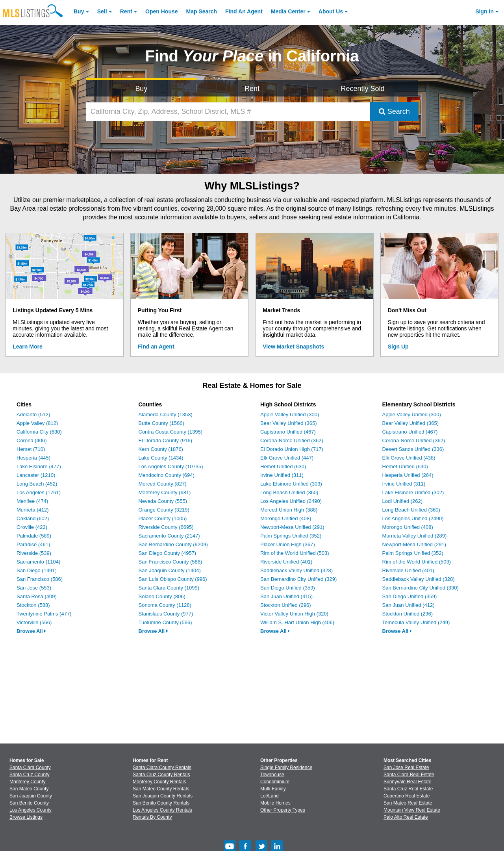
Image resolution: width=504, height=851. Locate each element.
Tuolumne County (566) (165, 622)
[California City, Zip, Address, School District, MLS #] (228, 112)
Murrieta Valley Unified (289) (415, 536)
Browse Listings (26, 817)
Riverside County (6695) (166, 527)
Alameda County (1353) (166, 414)
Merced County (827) (163, 484)
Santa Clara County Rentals (162, 768)
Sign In (485, 11)
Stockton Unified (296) (286, 605)
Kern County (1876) (161, 449)
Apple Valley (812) (37, 423)
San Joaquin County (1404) (170, 570)
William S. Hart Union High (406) (297, 622)
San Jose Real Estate (406, 768)
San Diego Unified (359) (288, 588)
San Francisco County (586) (170, 562)
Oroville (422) (32, 527)
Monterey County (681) (165, 492)
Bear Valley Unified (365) (289, 423)
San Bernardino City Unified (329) (298, 579)
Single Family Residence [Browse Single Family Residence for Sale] (286, 768)
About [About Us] (331, 11)
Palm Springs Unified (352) (291, 536)
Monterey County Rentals (159, 782)
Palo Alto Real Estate (406, 817)
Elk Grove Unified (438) (409, 458)
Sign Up (398, 347)
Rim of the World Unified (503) (295, 553)
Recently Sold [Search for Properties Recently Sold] (363, 89)
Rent (126, 11)
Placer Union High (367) (288, 544)
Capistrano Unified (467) (288, 432)
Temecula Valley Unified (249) (416, 622)
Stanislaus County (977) (166, 614)
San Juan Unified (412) (409, 605)
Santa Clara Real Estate (409, 775)
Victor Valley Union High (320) (294, 614)
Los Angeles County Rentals (162, 810)
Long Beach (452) (37, 484)
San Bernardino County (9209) (173, 544)
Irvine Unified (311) (282, 475)
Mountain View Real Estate (412, 810)
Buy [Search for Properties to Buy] (141, 89)
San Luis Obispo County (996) (173, 579)
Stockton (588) (33, 605)
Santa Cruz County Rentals (161, 775)
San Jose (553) (34, 588)
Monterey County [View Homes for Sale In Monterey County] (27, 782)
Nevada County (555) (163, 501)
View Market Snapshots (293, 347)
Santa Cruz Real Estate (408, 789)
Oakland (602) (33, 518)
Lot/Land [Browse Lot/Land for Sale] (270, 796)
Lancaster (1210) (36, 475)
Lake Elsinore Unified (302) (413, 492)
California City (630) (39, 432)
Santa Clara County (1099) (169, 588)
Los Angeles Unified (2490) (291, 501)
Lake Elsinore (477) (39, 466)
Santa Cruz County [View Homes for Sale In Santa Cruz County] (29, 775)
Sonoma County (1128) (165, 605)
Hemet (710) (31, 449)
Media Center (288, 11)
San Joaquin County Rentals (163, 796)
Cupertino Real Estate (407, 796)
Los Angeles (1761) (39, 492)
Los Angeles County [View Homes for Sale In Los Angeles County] (31, 810)
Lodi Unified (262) (403, 501)
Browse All (31, 631)
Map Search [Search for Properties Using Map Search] (202, 11)
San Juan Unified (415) (286, 596)
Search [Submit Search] (394, 111)
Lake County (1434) (161, 458)
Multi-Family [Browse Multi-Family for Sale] (273, 789)
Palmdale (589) (34, 536)
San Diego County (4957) (168, 553)
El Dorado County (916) (166, 440)
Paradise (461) (33, 544)
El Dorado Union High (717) (292, 449)
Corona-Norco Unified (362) (292, 440)
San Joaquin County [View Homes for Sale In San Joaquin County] (31, 796)
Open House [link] (161, 11)
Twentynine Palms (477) (44, 614)
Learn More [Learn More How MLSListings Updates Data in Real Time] (27, 347)
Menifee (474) (32, 501)
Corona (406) (32, 440)
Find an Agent (156, 347)
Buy (79, 11)
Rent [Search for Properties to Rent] (252, 89)
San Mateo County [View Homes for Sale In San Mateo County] (29, 789)
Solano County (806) (162, 596)
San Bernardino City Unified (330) (421, 588)
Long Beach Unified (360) (289, 492)
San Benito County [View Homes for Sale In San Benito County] (29, 803)
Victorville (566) (34, 622)
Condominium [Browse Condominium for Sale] (275, 782)
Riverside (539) (34, 553)
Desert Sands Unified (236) (413, 449)
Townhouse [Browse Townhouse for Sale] (272, 775)
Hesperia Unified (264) (408, 475)
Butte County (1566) (161, 423)
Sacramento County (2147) (169, 536)
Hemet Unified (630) (283, 466)
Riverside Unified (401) (286, 562)
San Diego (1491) (37, 570)
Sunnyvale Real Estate (407, 782)
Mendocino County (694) (167, 475)
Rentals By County (152, 817)
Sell (102, 11)
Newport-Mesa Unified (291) (292, 527)
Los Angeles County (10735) (171, 466)
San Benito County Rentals (161, 803)
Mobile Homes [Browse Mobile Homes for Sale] (275, 803)
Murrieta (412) (33, 510)
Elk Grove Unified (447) (287, 458)
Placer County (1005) (163, 518)
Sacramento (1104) (38, 562)
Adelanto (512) (33, 414)
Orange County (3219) (164, 510)
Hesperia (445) (33, 458)
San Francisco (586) (40, 579)
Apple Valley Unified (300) (290, 414)
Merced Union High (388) (289, 510)
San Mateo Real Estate (408, 803)
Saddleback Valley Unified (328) (296, 570)
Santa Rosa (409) (37, 596)
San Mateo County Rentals (161, 789)
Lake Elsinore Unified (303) (291, 484)
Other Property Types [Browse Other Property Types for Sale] (283, 810)
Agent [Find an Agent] (244, 11)
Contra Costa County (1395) (171, 432)
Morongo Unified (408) (286, 518)
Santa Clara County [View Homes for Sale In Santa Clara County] (30, 768)
